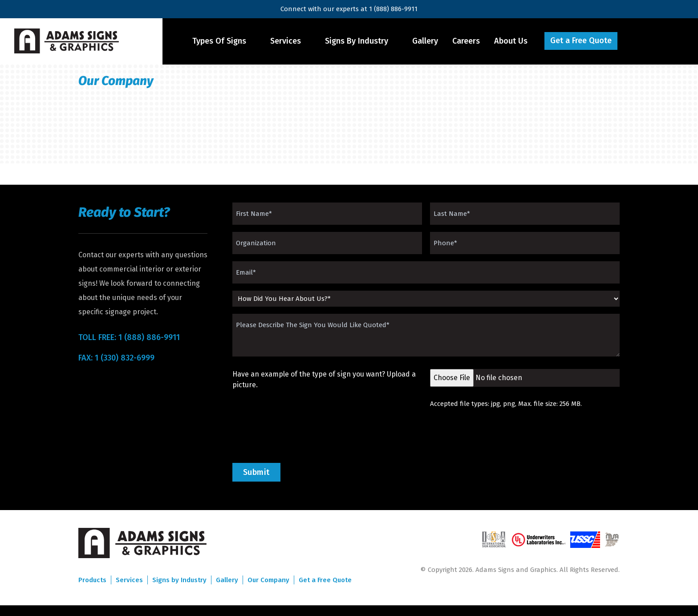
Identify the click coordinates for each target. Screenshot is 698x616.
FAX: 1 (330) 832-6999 (116, 358)
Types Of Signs (219, 41)
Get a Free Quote (581, 41)
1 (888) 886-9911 (393, 9)
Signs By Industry (357, 41)
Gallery (425, 41)
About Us (511, 41)
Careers (466, 41)
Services (286, 41)
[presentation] (300, 436)
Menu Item (644, 41)
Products (92, 580)
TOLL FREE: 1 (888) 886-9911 (129, 337)
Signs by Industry (179, 580)
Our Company (268, 580)
